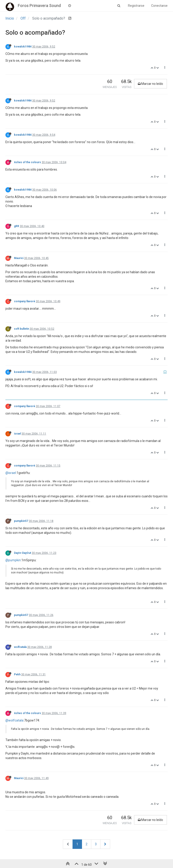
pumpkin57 (21, 521)
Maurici (19, 258)
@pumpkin (13, 560)
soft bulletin (22, 329)
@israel (11, 473)
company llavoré (25, 301)
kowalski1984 (23, 47)
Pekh (17, 674)
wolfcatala (20, 647)
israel (17, 434)
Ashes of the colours (27, 162)
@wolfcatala (14, 720)
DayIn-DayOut (23, 553)
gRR (17, 226)
